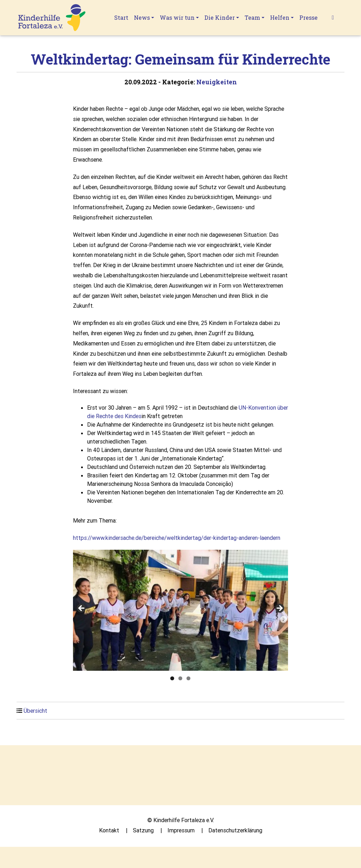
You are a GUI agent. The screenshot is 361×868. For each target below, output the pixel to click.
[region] (180, 610)
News (142, 17)
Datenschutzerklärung (235, 830)
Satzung (143, 830)
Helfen (280, 17)
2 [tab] (180, 678)
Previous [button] (82, 609)
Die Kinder (220, 17)
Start (121, 17)
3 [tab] (188, 678)
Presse (308, 17)
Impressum (181, 830)
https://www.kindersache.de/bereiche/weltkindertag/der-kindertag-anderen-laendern (177, 538)
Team (252, 17)
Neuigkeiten (217, 82)
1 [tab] (172, 678)
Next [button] (279, 609)
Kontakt (109, 830)
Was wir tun (177, 17)
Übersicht (35, 711)
